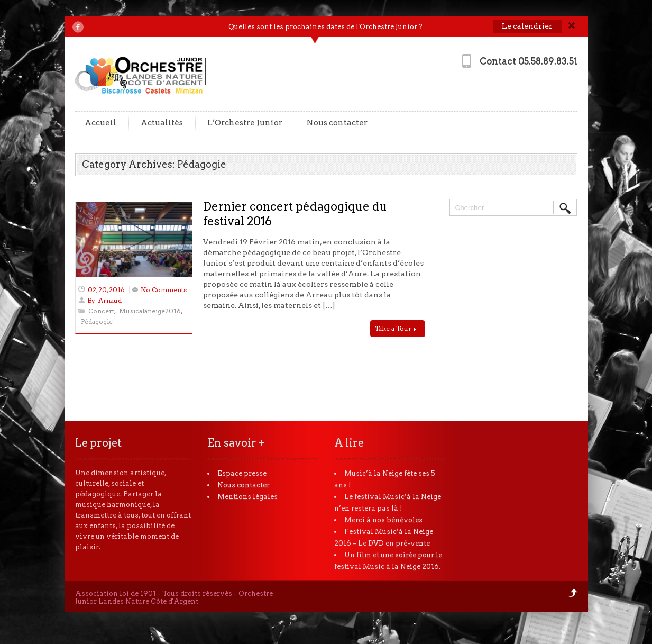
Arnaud (110, 300)
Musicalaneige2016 (150, 311)
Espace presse (242, 473)
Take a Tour (395, 328)
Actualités (162, 123)
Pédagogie (97, 321)
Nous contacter (337, 123)
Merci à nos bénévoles (383, 520)
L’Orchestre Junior (245, 123)
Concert (101, 311)
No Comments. (164, 290)
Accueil (100, 123)
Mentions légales (247, 497)
